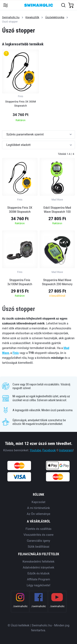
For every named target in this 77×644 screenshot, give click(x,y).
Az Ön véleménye (38, 514)
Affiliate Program (38, 579)
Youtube (35, 450)
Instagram (66, 450)
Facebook (49, 450)
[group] (21, 87)
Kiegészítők (32, 17)
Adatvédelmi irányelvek (38, 567)
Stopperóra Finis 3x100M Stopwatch (20, 282)
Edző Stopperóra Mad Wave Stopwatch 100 (57, 210)
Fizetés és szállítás (38, 529)
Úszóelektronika (55, 17)
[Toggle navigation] (5, 5)
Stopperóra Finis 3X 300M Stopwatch (20, 210)
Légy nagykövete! (38, 585)
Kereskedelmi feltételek (38, 562)
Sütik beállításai (38, 547)
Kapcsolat (38, 502)
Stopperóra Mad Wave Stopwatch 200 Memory (57, 282)
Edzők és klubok (39, 573)
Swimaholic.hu (11, 17)
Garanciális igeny (38, 541)
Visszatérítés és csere (38, 535)
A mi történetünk (38, 508)
